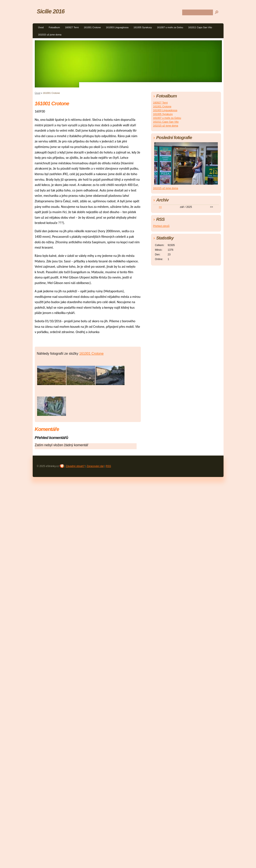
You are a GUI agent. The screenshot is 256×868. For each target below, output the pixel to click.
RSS (108, 466)
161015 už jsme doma (50, 35)
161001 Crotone (92, 27)
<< (160, 207)
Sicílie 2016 (51, 11)
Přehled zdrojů (161, 226)
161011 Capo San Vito (200, 27)
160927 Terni (72, 27)
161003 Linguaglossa (117, 27)
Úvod (41, 27)
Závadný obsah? (75, 466)
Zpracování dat (95, 466)
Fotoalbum (54, 27)
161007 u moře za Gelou (170, 27)
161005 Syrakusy (143, 27)
